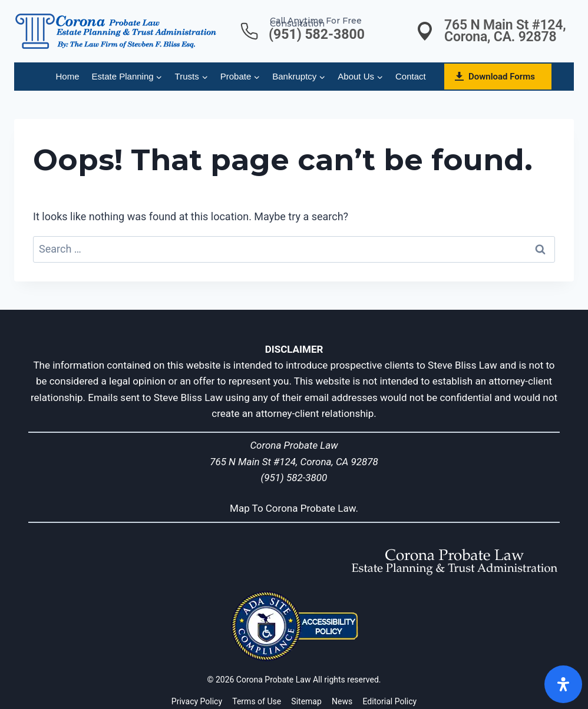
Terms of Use (257, 701)
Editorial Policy (389, 701)
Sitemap (306, 701)
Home (68, 76)
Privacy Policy (197, 701)
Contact (411, 76)
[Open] (563, 684)
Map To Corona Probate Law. (294, 508)
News (342, 701)
